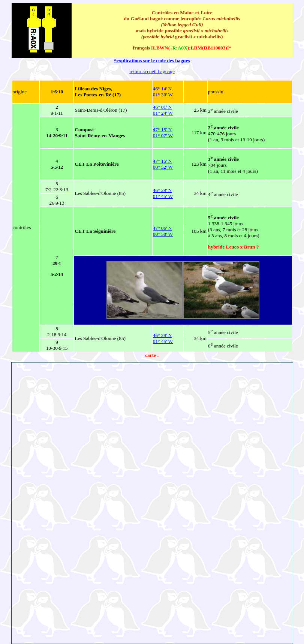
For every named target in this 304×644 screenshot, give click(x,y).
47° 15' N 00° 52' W (163, 164)
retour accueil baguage (152, 71)
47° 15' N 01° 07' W (163, 133)
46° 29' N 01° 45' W (163, 193)
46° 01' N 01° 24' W (163, 110)
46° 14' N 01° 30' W (163, 92)
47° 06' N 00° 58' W (163, 231)
